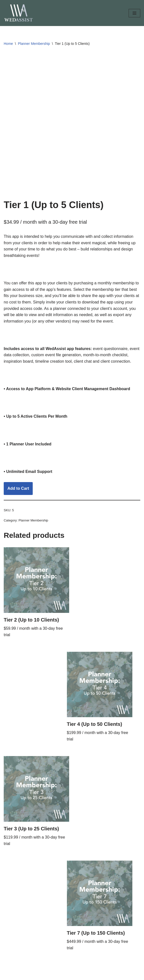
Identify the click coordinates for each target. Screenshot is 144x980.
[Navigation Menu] (134, 13)
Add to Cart (18, 488)
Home (8, 44)
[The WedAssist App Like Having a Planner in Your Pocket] (19, 13)
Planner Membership (34, 44)
